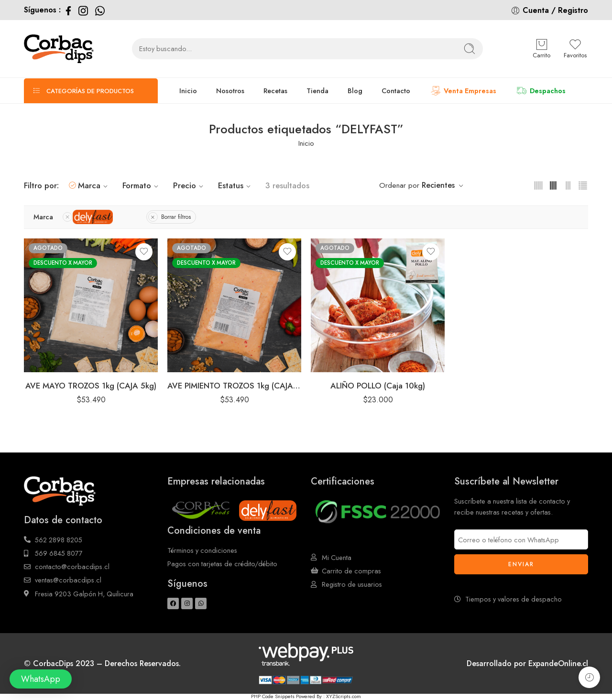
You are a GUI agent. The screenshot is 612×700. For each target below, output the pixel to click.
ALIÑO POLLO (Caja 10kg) (378, 386)
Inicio (188, 91)
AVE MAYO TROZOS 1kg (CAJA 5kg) (91, 386)
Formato (142, 185)
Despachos (541, 91)
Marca (94, 185)
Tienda (317, 91)
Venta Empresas (463, 91)
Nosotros (230, 91)
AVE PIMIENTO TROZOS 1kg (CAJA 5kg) (234, 386)
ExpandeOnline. (555, 663)
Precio (190, 185)
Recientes (438, 185)
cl (585, 663)
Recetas (275, 91)
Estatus (236, 185)
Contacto (396, 91)
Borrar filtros (176, 217)
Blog (355, 91)
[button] (41, 679)
